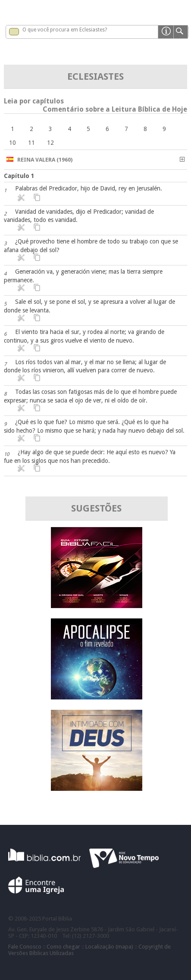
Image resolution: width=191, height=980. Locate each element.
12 (50, 143)
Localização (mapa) (109, 947)
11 (31, 143)
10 (13, 143)
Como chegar (63, 947)
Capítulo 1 (19, 176)
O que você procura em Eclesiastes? (65, 30)
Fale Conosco (25, 947)
